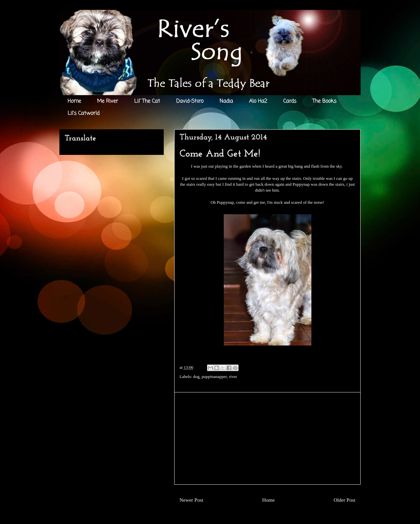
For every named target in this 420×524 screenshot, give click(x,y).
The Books (324, 101)
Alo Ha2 (258, 101)
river (233, 377)
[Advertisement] (267, 438)
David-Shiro (190, 101)
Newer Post (191, 500)
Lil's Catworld (84, 114)
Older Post (345, 500)
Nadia (226, 101)
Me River (108, 101)
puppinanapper (214, 377)
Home (74, 101)
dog (197, 377)
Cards (290, 101)
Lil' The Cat (147, 101)
